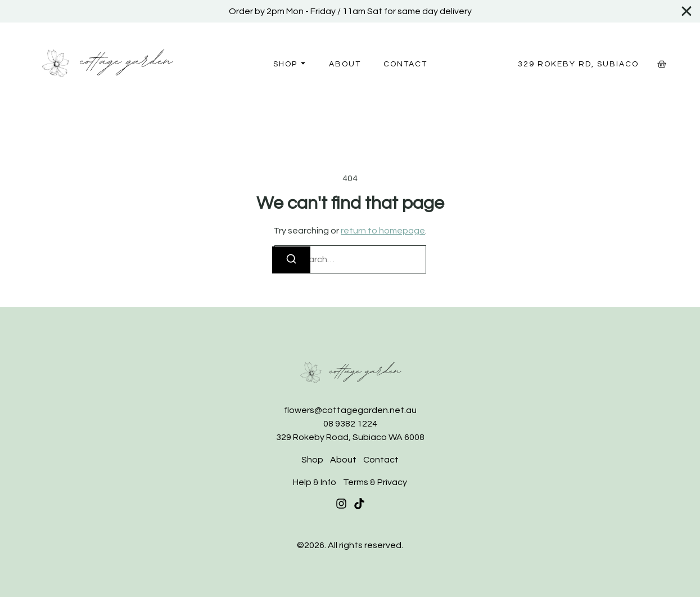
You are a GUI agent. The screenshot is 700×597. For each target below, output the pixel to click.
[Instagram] (341, 504)
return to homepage (383, 231)
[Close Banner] (687, 11)
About (345, 64)
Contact (405, 64)
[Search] (291, 260)
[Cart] (662, 64)
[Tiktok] (359, 504)
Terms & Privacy (375, 482)
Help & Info (315, 482)
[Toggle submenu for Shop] (302, 64)
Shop (285, 64)
